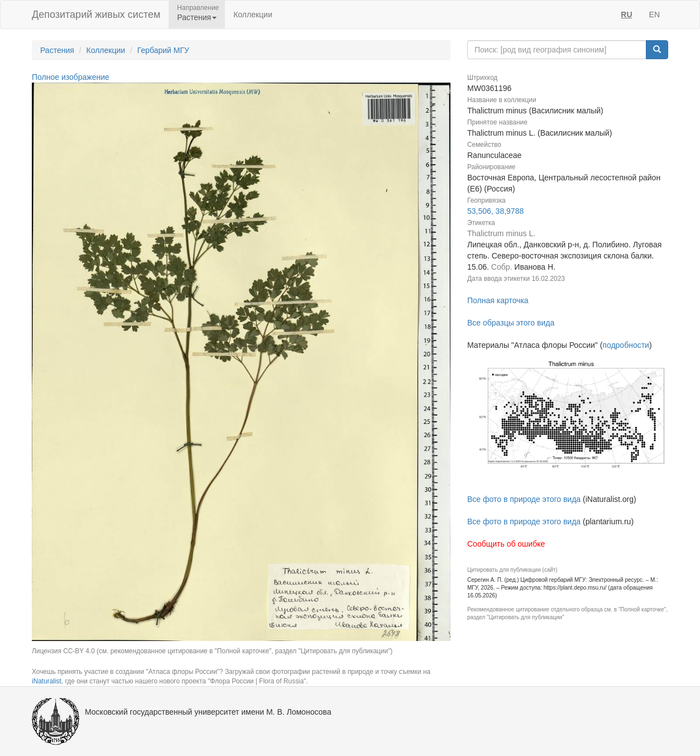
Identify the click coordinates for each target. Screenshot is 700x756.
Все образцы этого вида (511, 323)
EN (655, 15)
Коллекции (253, 15)
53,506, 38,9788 (495, 211)
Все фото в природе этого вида (524, 499)
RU (626, 15)
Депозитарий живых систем (96, 15)
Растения (57, 50)
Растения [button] (197, 17)
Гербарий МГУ (163, 50)
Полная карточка (498, 300)
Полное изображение (71, 77)
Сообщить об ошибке (506, 544)
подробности (626, 345)
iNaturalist (47, 681)
